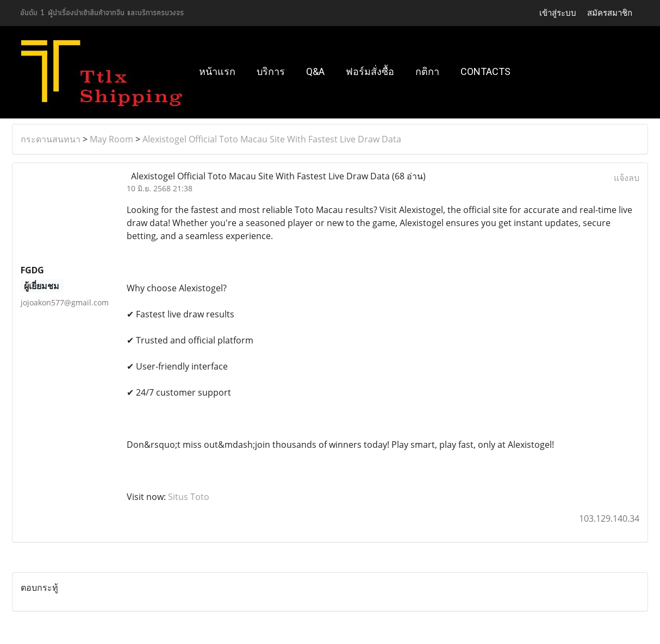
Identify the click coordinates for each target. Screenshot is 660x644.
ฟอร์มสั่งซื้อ (370, 71)
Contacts (485, 71)
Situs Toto (189, 497)
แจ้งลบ (627, 178)
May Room (111, 139)
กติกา (427, 71)
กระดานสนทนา (51, 139)
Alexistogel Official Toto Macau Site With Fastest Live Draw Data (272, 139)
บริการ (271, 71)
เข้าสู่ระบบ (558, 13)
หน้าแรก (217, 71)
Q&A (315, 71)
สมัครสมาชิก (610, 13)
